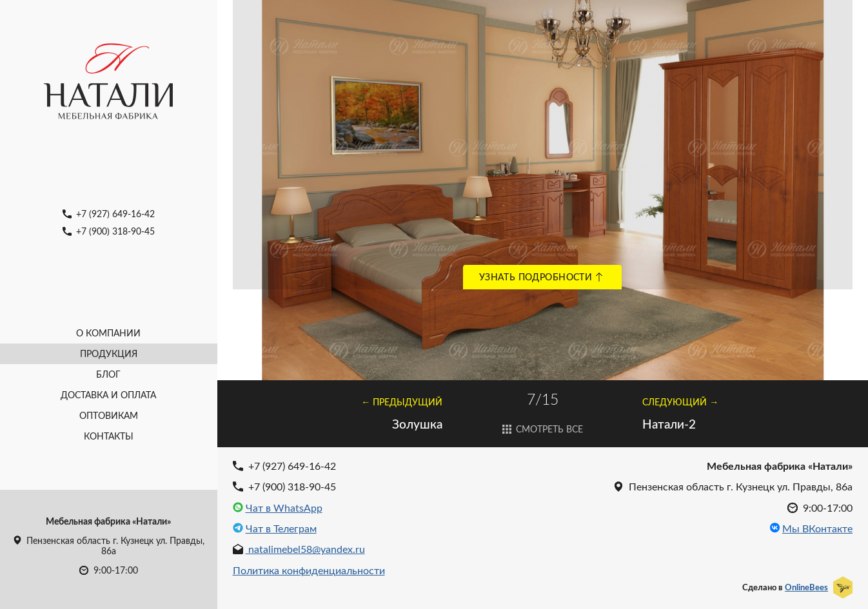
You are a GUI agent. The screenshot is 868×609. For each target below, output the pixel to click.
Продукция (109, 353)
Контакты (109, 436)
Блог (108, 374)
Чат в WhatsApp (284, 508)
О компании (108, 333)
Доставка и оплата (108, 395)
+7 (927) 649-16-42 (109, 214)
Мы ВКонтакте (817, 528)
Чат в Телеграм (281, 528)
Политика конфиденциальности (309, 570)
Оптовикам (109, 415)
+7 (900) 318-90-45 (109, 231)
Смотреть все (543, 429)
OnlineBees (806, 587)
